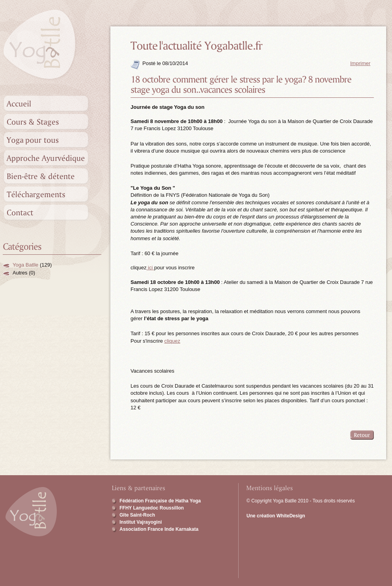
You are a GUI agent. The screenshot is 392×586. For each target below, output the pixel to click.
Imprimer (360, 63)
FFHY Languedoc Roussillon (152, 508)
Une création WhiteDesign (276, 516)
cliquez (172, 341)
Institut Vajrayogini (141, 522)
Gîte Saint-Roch (137, 515)
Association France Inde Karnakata (159, 529)
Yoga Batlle (25, 265)
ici (150, 268)
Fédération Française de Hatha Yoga (160, 501)
